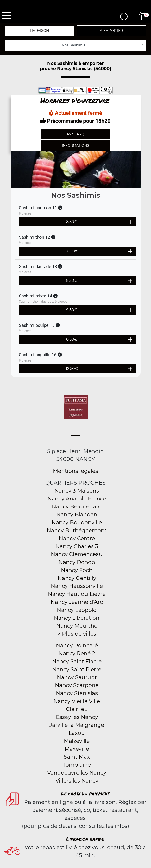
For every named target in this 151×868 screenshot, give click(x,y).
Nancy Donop (77, 562)
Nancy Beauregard (77, 507)
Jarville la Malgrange (77, 725)
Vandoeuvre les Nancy (77, 773)
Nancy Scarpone (77, 685)
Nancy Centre (77, 538)
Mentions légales (75, 471)
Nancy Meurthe (77, 626)
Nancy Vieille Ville (77, 701)
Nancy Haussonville (77, 586)
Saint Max (77, 757)
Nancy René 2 (77, 654)
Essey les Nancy (77, 717)
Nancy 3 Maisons (77, 491)
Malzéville (77, 741)
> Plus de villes (77, 634)
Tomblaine (77, 765)
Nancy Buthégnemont (77, 530)
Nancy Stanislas (77, 693)
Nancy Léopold (77, 610)
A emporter (111, 31)
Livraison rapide (85, 839)
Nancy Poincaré (77, 646)
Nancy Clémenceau (77, 554)
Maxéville (77, 749)
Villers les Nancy (77, 781)
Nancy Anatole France (77, 499)
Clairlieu (77, 709)
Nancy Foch (77, 570)
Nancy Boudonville (77, 523)
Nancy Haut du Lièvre (77, 594)
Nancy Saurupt (77, 677)
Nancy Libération (77, 618)
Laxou (77, 733)
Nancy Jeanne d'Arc (77, 602)
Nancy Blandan (77, 515)
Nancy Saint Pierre (77, 669)
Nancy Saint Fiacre (77, 661)
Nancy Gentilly (77, 578)
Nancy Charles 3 (77, 546)
